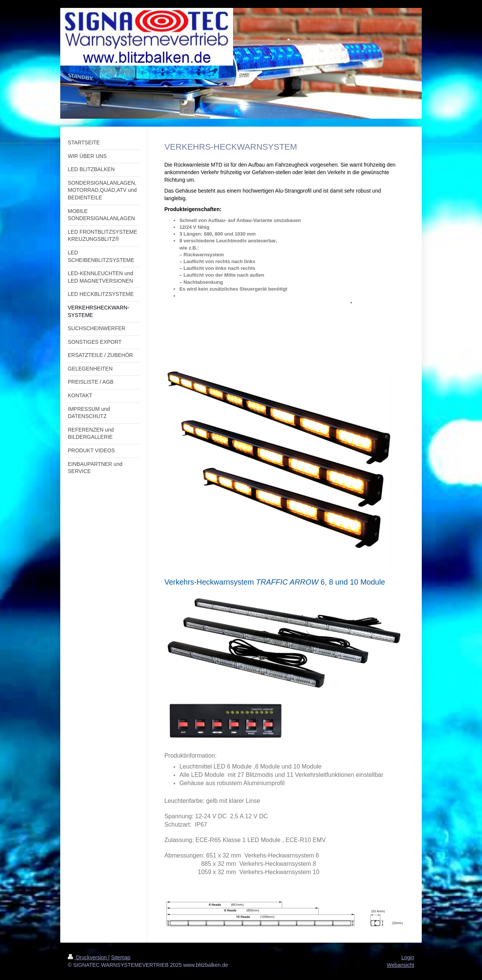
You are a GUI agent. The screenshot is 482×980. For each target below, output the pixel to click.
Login (408, 957)
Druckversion (88, 957)
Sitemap (121, 957)
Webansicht (400, 965)
